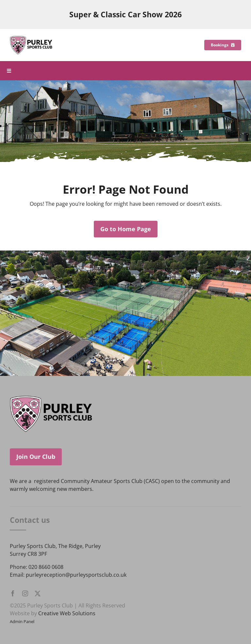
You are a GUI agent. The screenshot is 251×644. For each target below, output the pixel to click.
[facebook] (13, 593)
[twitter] (38, 593)
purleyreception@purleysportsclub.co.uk (76, 575)
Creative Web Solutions (67, 613)
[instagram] (25, 593)
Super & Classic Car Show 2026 (125, 15)
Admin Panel (22, 621)
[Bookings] (223, 45)
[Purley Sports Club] (31, 38)
